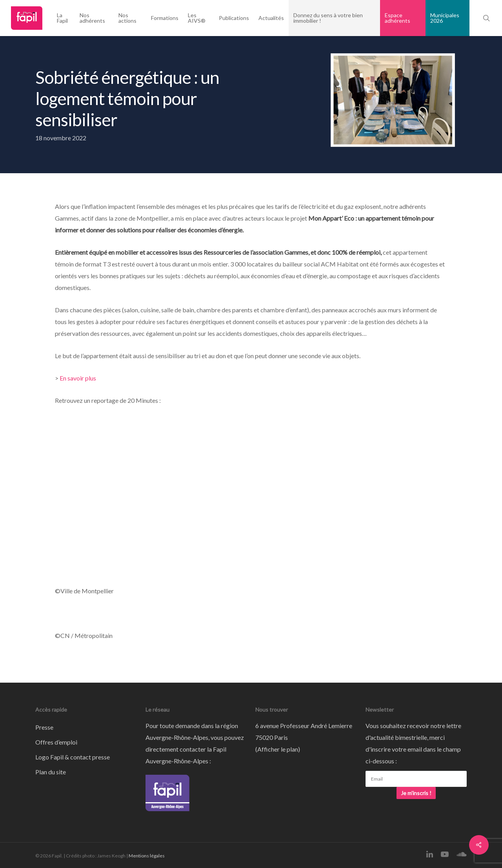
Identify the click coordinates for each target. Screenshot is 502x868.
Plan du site (51, 772)
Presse (44, 727)
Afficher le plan (278, 749)
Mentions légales (147, 856)
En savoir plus (78, 378)
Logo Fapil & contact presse (73, 757)
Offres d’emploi (56, 742)
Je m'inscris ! (416, 793)
